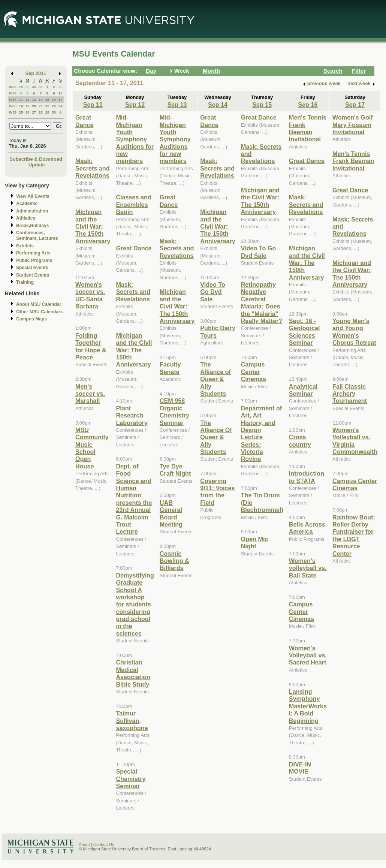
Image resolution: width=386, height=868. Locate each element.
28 (21, 87)
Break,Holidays (33, 226)
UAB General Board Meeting (171, 513)
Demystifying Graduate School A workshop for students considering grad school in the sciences (135, 604)
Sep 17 (355, 105)
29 (28, 87)
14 (41, 100)
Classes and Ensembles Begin (133, 204)
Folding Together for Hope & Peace (91, 346)
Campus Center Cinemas (254, 372)
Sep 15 (262, 105)
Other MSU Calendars (40, 312)
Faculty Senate (170, 368)
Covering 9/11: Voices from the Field (217, 492)
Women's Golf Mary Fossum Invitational (353, 125)
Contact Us (104, 844)
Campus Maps (31, 319)
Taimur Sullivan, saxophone (132, 721)
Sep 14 (218, 105)
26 (28, 112)
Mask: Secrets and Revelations (93, 168)
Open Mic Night (255, 542)
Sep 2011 (36, 73)
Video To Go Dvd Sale (213, 292)
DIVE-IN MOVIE (300, 768)
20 (34, 106)
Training (25, 282)
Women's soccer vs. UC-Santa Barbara (90, 295)
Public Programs (34, 260)
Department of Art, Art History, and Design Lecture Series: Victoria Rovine (262, 434)
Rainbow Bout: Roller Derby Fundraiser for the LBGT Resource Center (354, 535)
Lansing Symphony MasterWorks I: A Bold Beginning (308, 706)
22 (47, 106)
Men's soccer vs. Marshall (90, 394)
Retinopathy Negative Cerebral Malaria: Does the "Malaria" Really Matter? (262, 303)
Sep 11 (93, 105)
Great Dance (85, 121)
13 (34, 100)
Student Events (33, 275)
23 (54, 106)
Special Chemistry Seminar (131, 779)
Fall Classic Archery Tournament (350, 394)
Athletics (26, 218)
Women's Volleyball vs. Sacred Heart (308, 655)
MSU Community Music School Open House (92, 448)
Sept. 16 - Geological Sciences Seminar (304, 332)
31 (41, 87)
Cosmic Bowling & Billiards (174, 561)
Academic (27, 204)
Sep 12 (135, 105)
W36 (13, 93)
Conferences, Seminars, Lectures (37, 236)
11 (21, 100)
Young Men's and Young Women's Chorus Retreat (354, 332)
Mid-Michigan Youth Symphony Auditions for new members (135, 139)
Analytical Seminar (303, 390)
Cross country (300, 441)
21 (41, 106)
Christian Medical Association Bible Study (133, 673)
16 (54, 100)
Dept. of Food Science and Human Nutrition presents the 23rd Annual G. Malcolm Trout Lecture (134, 499)
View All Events (33, 196)
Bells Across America (307, 528)
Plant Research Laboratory (132, 415)
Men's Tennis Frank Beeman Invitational (308, 128)
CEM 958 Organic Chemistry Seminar (174, 412)
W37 (13, 100)
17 (61, 100)
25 (21, 112)
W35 (13, 87)
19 (28, 106)
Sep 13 (177, 105)
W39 (13, 112)
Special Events (32, 268)
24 (61, 106)
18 (21, 106)
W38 (13, 106)
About (84, 844)
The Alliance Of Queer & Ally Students (216, 437)
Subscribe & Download (36, 159)
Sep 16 (308, 105)
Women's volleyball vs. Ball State (308, 568)
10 (61, 93)
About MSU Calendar (39, 304)
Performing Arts (33, 253)
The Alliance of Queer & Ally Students (215, 379)
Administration (32, 211)
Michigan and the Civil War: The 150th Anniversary (93, 226)
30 (34, 87)
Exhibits (25, 246)
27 (34, 112)
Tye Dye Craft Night (175, 470)
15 (47, 100)
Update (37, 165)
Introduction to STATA (307, 477)
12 (28, 100)
